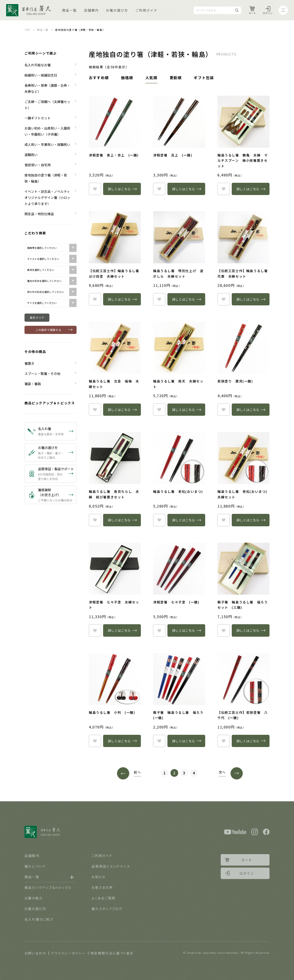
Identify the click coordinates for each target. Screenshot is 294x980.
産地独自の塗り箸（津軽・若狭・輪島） (46, 178)
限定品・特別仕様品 (39, 214)
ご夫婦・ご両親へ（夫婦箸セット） (47, 105)
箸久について (35, 866)
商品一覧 (69, 10)
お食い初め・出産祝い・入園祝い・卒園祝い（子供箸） (47, 131)
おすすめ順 (99, 78)
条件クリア (37, 318)
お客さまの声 (102, 887)
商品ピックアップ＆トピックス (50, 403)
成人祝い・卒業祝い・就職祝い (47, 144)
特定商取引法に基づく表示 (112, 953)
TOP (27, 30)
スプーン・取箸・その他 (42, 374)
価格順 (127, 78)
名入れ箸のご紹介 (39, 919)
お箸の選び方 (117, 10)
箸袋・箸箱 (33, 384)
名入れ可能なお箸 (38, 65)
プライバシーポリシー (68, 953)
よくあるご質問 (103, 898)
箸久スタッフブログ (107, 909)
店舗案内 (91, 10)
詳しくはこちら (119, 189)
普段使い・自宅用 (38, 165)
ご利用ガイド (146, 10)
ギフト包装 (204, 78)
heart (95, 189)
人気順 (151, 78)
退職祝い (31, 155)
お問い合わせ (35, 953)
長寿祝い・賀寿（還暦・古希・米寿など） (47, 88)
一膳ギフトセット (38, 118)
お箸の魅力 (34, 898)
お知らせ (99, 877)
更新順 (176, 78)
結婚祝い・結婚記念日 (41, 75)
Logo (28, 10)
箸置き (29, 363)
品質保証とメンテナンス (111, 866)
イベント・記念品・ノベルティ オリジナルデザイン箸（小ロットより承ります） (49, 197)
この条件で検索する (48, 330)
